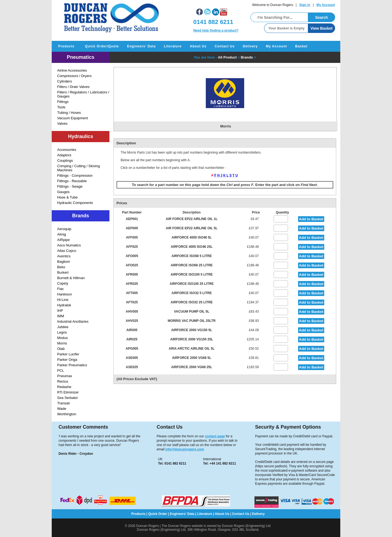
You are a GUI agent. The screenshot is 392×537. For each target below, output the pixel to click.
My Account (326, 5)
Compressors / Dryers (74, 76)
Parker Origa (67, 360)
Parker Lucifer (68, 354)
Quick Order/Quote (102, 46)
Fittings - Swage (70, 186)
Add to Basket (311, 219)
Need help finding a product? (216, 30)
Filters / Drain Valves (73, 87)
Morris (62, 343)
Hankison (65, 294)
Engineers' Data (141, 46)
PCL (61, 370)
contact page (215, 436)
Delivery (250, 46)
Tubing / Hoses (69, 113)
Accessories (67, 150)
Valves (62, 123)
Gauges (63, 192)
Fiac (61, 289)
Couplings (65, 161)
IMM (61, 316)
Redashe (64, 387)
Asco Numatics (69, 245)
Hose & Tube (67, 197)
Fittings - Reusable (72, 181)
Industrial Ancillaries (73, 321)
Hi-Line (63, 300)
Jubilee (63, 327)
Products (66, 46)
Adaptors (64, 155)
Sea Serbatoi (67, 398)
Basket (301, 46)
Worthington (67, 414)
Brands (247, 57)
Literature (173, 46)
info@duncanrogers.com (185, 449)
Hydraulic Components (75, 203)
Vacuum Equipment (73, 118)
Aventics (64, 256)
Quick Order (158, 514)
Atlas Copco (67, 251)
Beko (61, 267)
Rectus (63, 381)
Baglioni (63, 262)
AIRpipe (63, 240)
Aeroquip (64, 229)
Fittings (63, 102)
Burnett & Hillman (71, 278)
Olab (61, 349)
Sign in (305, 5)
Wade (62, 409)
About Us (198, 46)
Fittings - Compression (75, 176)
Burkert (63, 272)
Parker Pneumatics (72, 365)
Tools (61, 107)
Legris (62, 332)
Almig (62, 234)
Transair (64, 403)
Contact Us (225, 46)
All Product (227, 57)
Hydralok (64, 305)
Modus (62, 338)
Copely (63, 283)
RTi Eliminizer (68, 392)
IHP (60, 311)
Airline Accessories (72, 70)
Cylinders (65, 81)
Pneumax (65, 376)
